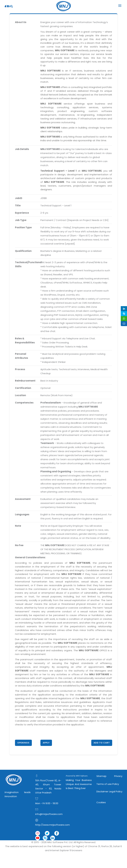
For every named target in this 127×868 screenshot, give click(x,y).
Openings (23, 743)
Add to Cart (102, 743)
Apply (46, 743)
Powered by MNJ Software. (77, 776)
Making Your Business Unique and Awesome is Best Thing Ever (79, 784)
